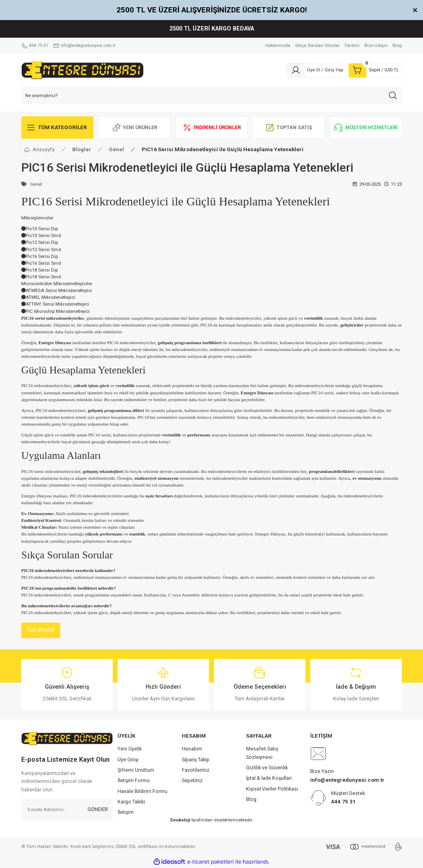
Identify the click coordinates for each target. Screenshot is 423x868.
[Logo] (82, 70)
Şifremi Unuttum (136, 771)
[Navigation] (57, 128)
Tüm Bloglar (41, 630)
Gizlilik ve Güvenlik (267, 768)
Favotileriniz (196, 771)
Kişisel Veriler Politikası (272, 789)
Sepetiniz (192, 781)
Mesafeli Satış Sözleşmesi (262, 753)
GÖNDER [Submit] (98, 810)
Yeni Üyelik (130, 749)
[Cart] (375, 70)
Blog (251, 800)
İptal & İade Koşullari (269, 779)
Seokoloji (180, 820)
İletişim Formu (134, 781)
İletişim (126, 813)
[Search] (211, 95)
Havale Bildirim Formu (142, 792)
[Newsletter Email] (67, 810)
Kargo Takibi (131, 802)
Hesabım (192, 749)
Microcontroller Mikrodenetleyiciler (57, 284)
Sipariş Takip (196, 760)
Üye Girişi (128, 760)
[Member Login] (316, 70)
